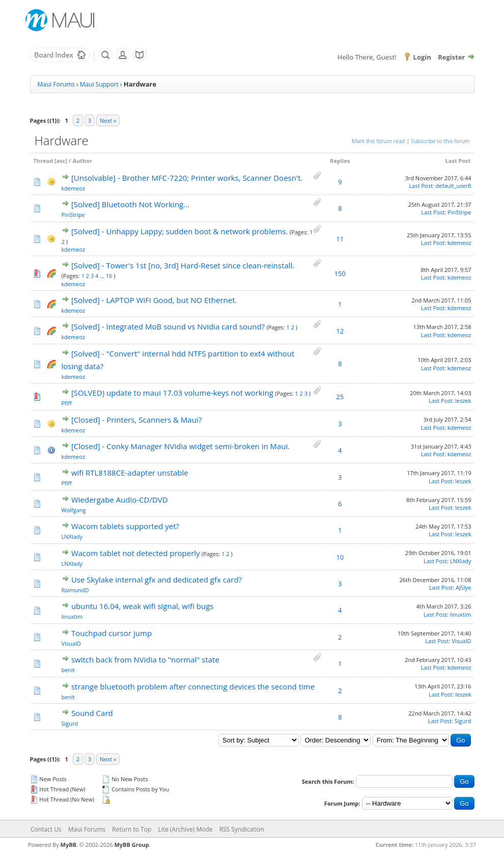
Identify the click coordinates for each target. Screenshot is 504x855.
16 (109, 276)
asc (61, 161)
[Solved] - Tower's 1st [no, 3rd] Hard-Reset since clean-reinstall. (183, 265)
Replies (340, 161)
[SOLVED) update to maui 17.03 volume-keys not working (172, 393)
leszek (463, 401)
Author (82, 161)
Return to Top (132, 829)
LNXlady (72, 536)
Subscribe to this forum (440, 141)
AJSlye (463, 587)
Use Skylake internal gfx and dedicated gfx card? (157, 580)
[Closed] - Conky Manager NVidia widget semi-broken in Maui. (180, 446)
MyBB (68, 845)
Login (422, 57)
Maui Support (99, 84)
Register (451, 57)
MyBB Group (131, 845)
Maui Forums (56, 84)
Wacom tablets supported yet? (125, 526)
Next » (108, 120)
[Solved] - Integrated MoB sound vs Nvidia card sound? (168, 326)
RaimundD (75, 590)
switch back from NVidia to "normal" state (145, 659)
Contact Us (46, 829)
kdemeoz (74, 188)
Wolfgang (74, 510)
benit (68, 670)
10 (340, 557)
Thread (44, 161)
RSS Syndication (242, 829)
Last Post (458, 161)
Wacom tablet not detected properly (136, 553)
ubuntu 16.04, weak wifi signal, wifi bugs (143, 606)
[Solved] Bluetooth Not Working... (130, 204)
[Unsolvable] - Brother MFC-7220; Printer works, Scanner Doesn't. (187, 178)
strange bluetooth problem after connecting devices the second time (193, 686)
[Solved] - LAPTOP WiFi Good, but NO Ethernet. (154, 300)
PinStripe (73, 215)
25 (340, 397)
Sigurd (70, 723)
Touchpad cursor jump (111, 633)
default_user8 (454, 186)
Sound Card (92, 713)
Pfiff (67, 403)
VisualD (71, 643)
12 (340, 331)
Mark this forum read (378, 141)
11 (340, 239)
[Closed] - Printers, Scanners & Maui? (136, 420)
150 (340, 273)
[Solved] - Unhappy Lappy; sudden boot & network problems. (180, 231)
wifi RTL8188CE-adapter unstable (130, 473)
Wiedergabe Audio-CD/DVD (120, 500)
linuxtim (72, 616)
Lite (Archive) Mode (185, 829)
